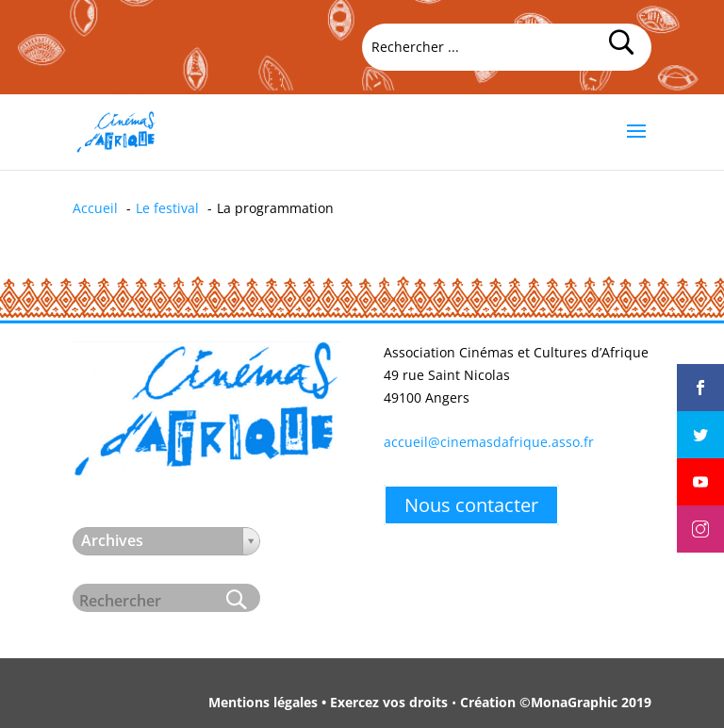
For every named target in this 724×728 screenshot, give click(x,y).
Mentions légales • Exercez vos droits (328, 702)
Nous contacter (471, 505)
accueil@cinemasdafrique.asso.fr (489, 442)
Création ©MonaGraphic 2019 (556, 702)
